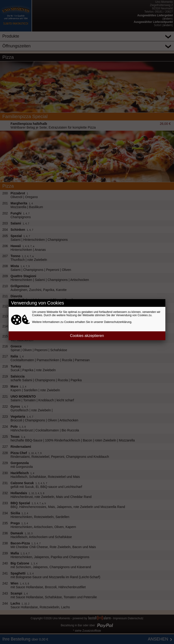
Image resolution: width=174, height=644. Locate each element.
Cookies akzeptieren (87, 336)
